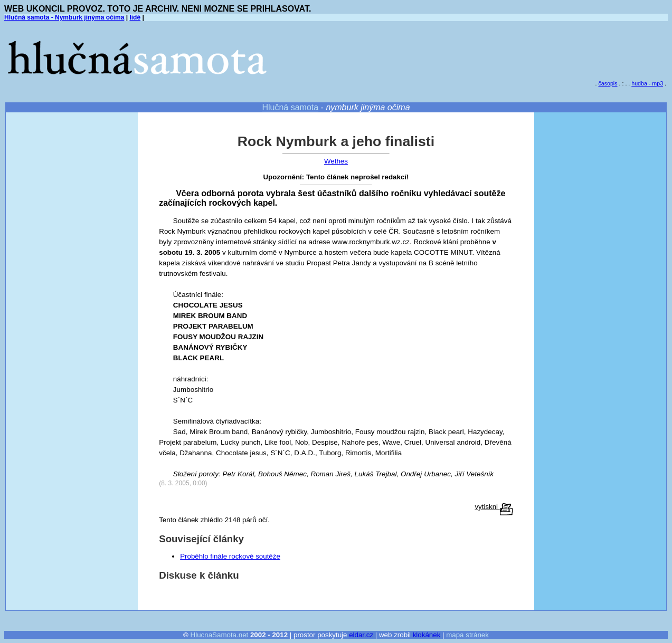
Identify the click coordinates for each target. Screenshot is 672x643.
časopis (608, 83)
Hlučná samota (290, 107)
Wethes (336, 161)
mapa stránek (467, 635)
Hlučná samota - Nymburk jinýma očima (64, 17)
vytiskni (494, 507)
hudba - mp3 (647, 83)
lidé (135, 17)
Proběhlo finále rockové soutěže (230, 556)
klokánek (427, 635)
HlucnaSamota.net (220, 635)
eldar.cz (361, 635)
